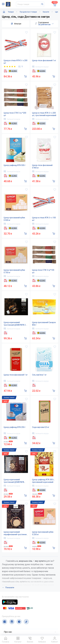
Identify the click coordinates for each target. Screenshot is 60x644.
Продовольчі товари (28, 12)
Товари (11, 12)
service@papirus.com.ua (15, 618)
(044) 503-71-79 (14, 612)
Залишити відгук (40, 67)
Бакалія (46, 12)
